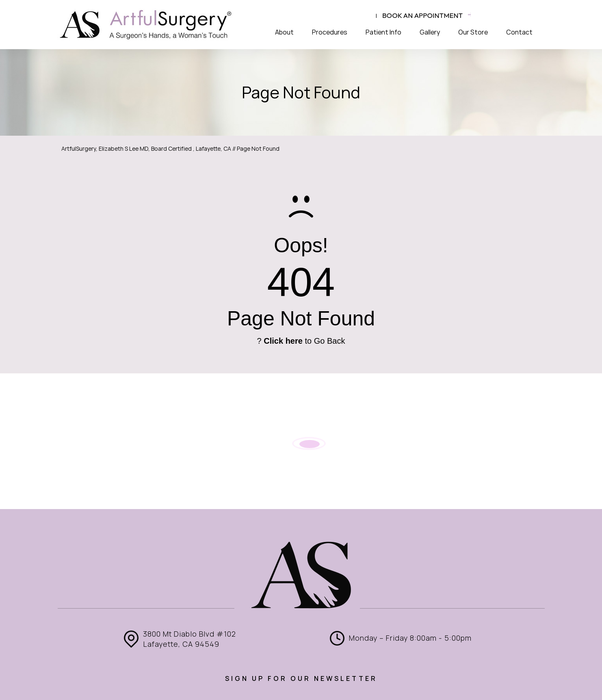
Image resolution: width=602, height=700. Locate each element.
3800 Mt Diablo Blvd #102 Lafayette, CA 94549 (189, 639)
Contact (519, 32)
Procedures (330, 32)
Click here (283, 341)
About (284, 32)
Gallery (430, 32)
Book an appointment (422, 15)
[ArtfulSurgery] (146, 25)
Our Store (473, 32)
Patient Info (383, 32)
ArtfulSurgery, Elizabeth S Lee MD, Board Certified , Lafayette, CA (146, 149)
